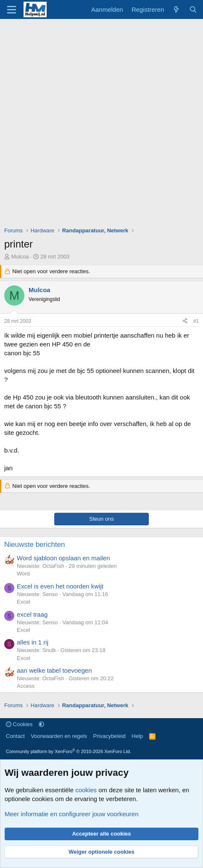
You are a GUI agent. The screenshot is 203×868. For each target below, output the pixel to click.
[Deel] (185, 321)
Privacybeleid (109, 736)
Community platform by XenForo (69, 751)
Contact (15, 736)
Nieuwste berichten (35, 544)
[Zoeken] (193, 9)
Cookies (19, 724)
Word (23, 574)
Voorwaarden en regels (59, 736)
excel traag (32, 614)
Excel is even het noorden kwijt (60, 586)
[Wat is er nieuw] (176, 9)
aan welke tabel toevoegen (54, 670)
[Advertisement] (101, 125)
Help (137, 736)
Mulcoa (20, 257)
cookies (86, 790)
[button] (41, 724)
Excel (24, 602)
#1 (196, 321)
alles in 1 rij (33, 642)
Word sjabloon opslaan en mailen (63, 558)
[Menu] (12, 10)
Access (26, 686)
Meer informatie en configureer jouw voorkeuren (72, 814)
